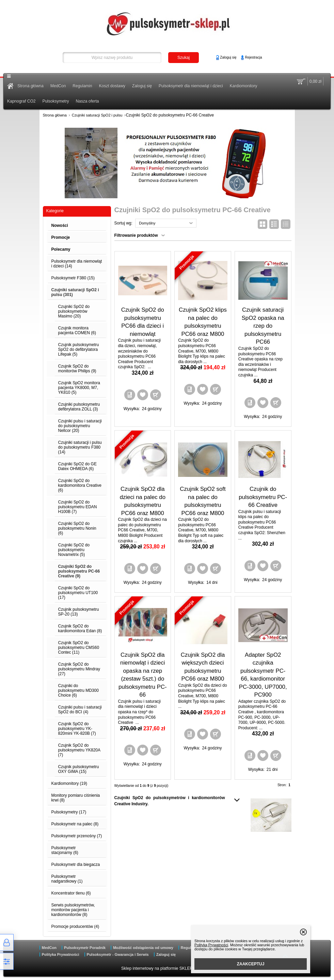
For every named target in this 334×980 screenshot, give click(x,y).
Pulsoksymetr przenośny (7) (77, 836)
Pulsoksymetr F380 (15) (73, 278)
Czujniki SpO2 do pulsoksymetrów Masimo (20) (74, 311)
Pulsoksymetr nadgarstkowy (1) (67, 879)
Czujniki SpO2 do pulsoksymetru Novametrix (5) (74, 550)
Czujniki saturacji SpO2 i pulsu (97, 115)
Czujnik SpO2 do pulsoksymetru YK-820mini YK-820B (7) (77, 729)
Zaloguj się (228, 57)
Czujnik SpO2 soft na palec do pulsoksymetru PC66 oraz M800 (203, 501)
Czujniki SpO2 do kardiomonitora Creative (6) (80, 485)
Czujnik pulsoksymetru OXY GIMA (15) (79, 769)
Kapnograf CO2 (21, 101)
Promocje (61, 237)
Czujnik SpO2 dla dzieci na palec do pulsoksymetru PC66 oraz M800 (143, 501)
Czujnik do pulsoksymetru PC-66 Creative (263, 497)
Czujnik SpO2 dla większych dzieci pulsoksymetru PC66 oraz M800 (203, 667)
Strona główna (30, 86)
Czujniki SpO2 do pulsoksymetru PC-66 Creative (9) (79, 571)
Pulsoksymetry (55, 101)
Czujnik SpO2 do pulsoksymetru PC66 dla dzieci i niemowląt (143, 322)
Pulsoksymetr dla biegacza (76, 865)
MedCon (58, 86)
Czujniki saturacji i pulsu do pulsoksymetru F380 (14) (80, 447)
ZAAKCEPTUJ (251, 964)
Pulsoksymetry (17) (69, 812)
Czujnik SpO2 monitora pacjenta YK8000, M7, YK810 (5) (79, 388)
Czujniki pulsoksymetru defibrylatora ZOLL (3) (79, 407)
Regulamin (82, 86)
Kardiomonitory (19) (69, 783)
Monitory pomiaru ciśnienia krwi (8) (76, 798)
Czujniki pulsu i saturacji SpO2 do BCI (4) (80, 710)
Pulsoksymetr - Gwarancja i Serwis (118, 954)
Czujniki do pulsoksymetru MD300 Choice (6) (78, 690)
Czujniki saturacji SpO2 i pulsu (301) (75, 292)
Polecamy (61, 249)
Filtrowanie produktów (136, 235)
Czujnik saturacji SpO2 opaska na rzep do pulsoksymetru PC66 (263, 326)
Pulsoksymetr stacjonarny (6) (65, 850)
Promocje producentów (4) (75, 927)
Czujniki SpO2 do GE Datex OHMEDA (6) (77, 466)
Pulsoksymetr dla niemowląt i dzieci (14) (77, 264)
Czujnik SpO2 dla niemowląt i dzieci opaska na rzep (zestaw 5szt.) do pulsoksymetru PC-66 (143, 675)
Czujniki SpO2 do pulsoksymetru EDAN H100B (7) (78, 507)
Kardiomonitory (244, 86)
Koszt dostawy (112, 86)
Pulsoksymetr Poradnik (85, 948)
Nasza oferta (87, 101)
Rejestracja (253, 57)
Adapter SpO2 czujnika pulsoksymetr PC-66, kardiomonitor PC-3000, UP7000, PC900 (263, 675)
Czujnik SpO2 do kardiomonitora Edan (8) (80, 628)
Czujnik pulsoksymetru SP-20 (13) (79, 612)
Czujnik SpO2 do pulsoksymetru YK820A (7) (79, 750)
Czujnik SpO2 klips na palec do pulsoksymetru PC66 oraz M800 (203, 322)
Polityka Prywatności (61, 954)
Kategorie (55, 211)
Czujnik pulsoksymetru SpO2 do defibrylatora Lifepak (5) (79, 349)
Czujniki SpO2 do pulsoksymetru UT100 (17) (78, 593)
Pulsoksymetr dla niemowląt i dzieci (191, 86)
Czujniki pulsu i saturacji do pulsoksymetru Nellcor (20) (80, 426)
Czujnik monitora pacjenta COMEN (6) (77, 330)
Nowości (60, 225)
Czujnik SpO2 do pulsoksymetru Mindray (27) (79, 669)
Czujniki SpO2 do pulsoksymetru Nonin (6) (77, 528)
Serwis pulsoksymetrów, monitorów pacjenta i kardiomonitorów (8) (73, 910)
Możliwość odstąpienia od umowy (143, 948)
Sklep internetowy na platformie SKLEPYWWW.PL (167, 968)
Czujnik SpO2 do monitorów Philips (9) (77, 369)
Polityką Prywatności (211, 945)
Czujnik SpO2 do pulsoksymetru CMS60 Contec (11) (79, 648)
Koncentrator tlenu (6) (71, 893)
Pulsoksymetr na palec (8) (75, 824)
